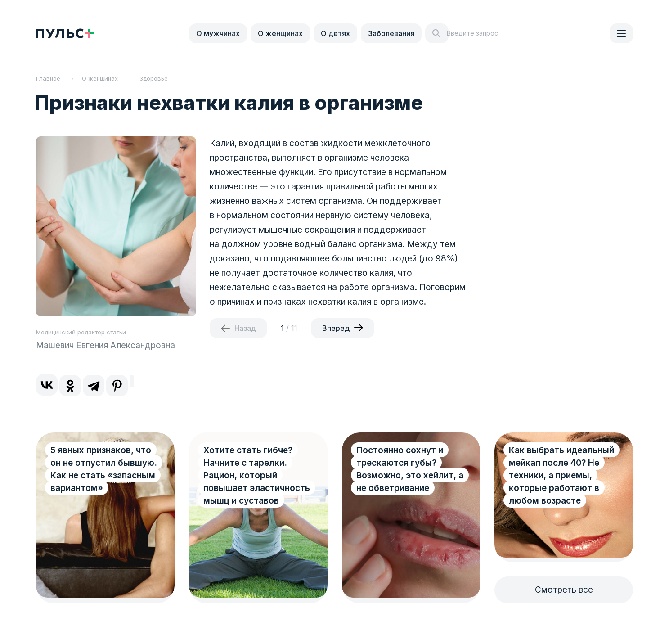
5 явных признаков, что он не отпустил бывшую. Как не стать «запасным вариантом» (104, 469)
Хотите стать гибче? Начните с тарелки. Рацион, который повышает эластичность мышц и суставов (257, 475)
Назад (245, 328)
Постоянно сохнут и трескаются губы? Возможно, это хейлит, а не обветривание (410, 469)
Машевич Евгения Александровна (106, 345)
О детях (335, 33)
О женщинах (280, 33)
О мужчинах (218, 33)
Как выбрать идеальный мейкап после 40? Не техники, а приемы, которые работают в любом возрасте (561, 475)
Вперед (336, 328)
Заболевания (391, 33)
